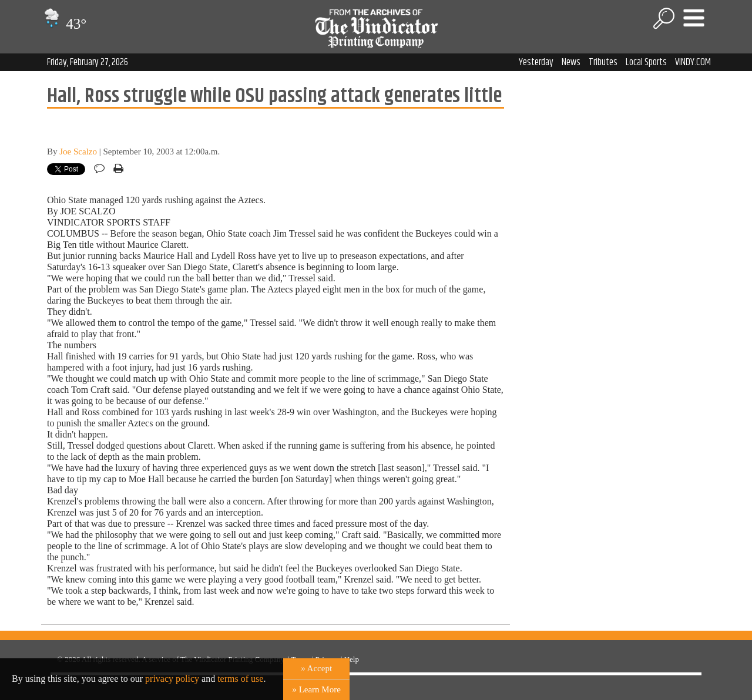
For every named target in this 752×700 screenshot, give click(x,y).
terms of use (240, 679)
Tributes (603, 62)
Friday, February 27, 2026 (88, 62)
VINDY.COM (693, 62)
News (571, 62)
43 (64, 24)
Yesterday (536, 62)
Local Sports (646, 62)
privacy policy (172, 679)
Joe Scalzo (78, 152)
